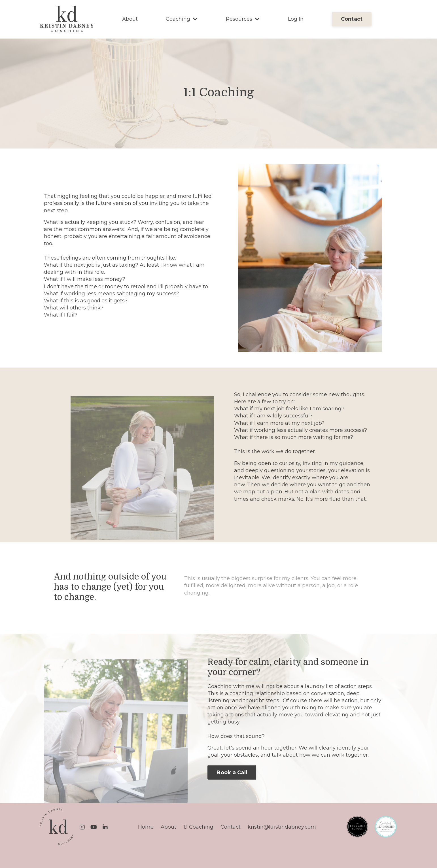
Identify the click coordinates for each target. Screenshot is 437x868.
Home (146, 827)
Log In (296, 19)
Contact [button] (352, 19)
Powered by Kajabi (379, 854)
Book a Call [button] (232, 773)
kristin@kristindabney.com (282, 827)
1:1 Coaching (198, 827)
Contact (231, 827)
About (130, 19)
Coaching (182, 19)
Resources (243, 19)
